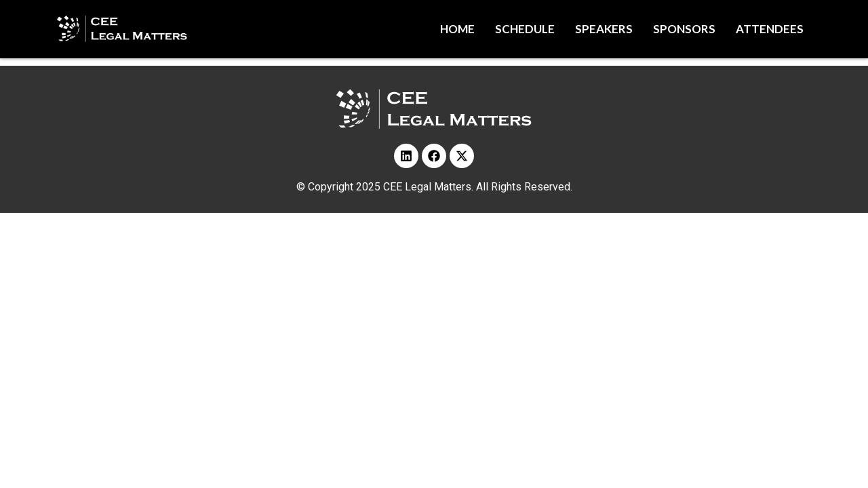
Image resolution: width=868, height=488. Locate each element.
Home (457, 29)
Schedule (525, 29)
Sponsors (684, 29)
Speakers (604, 29)
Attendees (770, 29)
